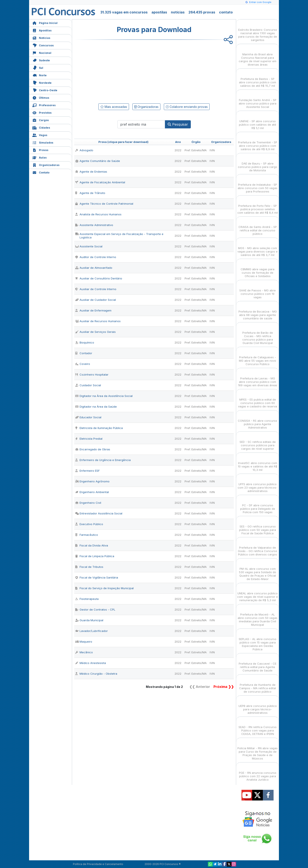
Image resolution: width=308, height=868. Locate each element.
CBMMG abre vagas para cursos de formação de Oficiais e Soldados (258, 269)
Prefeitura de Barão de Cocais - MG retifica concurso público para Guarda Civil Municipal (258, 334)
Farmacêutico (87, 535)
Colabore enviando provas (187, 107)
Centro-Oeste (45, 90)
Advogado (84, 150)
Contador (84, 353)
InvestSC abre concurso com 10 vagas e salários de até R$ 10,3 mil (258, 463)
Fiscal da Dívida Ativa (92, 545)
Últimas (41, 97)
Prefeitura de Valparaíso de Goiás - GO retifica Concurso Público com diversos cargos (258, 547)
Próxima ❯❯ (224, 687)
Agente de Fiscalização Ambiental (100, 182)
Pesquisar (178, 124)
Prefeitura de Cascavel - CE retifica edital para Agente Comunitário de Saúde (258, 663)
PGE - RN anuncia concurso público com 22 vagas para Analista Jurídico (258, 772)
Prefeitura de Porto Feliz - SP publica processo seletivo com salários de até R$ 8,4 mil (258, 205)
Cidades (41, 127)
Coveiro (83, 364)
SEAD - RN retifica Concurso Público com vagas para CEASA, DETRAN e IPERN (258, 727)
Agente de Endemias (91, 172)
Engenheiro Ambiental (92, 492)
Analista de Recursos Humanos (98, 214)
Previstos (42, 112)
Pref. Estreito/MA (196, 150)
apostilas (159, 12)
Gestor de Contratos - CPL (95, 610)
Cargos (41, 120)
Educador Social (88, 417)
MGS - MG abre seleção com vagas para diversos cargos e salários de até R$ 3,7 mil (258, 248)
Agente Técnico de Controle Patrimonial (104, 204)
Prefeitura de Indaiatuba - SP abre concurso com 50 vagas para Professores (258, 184)
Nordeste (42, 82)
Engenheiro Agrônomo (92, 481)
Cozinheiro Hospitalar (92, 375)
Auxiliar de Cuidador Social (96, 300)
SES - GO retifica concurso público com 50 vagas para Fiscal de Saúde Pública (258, 526)
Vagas (40, 135)
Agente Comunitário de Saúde (98, 161)
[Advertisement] (119, 71)
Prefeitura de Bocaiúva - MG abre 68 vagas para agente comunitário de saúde (258, 311)
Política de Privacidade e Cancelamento (98, 864)
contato (226, 12)
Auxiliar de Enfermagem (93, 310)
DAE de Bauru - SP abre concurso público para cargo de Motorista (258, 163)
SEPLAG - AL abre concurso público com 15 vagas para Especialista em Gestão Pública (258, 640)
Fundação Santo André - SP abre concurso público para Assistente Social (258, 100)
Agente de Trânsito (90, 193)
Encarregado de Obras (93, 449)
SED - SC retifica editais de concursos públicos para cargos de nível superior (258, 441)
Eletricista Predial (89, 439)
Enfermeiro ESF (87, 471)
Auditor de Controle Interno (96, 257)
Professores (44, 105)
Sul (38, 67)
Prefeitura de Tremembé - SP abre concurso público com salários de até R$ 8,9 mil (258, 142)
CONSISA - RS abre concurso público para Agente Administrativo (258, 420)
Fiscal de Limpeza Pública (95, 556)
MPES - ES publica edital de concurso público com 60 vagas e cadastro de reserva (258, 399)
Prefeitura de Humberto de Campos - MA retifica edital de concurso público (258, 684)
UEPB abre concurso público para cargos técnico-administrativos (258, 706)
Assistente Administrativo (94, 225)
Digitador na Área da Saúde (96, 407)
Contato (41, 172)
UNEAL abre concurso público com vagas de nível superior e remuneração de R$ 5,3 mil (258, 593)
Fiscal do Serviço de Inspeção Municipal (104, 588)
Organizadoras (46, 165)
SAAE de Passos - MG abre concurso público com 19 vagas (258, 290)
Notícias (41, 37)
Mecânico (84, 652)
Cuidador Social (88, 385)
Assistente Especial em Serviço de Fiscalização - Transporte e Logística (119, 236)
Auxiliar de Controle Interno (96, 289)
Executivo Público (89, 524)
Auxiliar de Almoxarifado (94, 268)
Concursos (43, 45)
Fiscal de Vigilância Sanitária (97, 577)
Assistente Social (89, 246)
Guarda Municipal (89, 620)
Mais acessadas (114, 107)
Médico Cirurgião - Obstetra (96, 674)
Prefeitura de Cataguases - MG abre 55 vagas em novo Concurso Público (258, 357)
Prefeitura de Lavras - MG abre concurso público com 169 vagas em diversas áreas (258, 378)
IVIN (212, 150)
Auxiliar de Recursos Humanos (98, 321)
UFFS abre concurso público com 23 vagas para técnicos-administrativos (258, 484)
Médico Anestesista (91, 663)
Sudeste (41, 60)
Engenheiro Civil (88, 503)
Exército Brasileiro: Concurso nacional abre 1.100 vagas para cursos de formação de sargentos (258, 31)
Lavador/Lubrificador (92, 631)
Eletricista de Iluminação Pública (99, 428)
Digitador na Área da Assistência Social (104, 396)
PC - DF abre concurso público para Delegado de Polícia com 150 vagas (258, 505)
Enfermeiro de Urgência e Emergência (103, 460)
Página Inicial (45, 23)
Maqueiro (84, 642)
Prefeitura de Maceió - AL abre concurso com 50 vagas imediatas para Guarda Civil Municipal (258, 616)
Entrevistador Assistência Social (99, 513)
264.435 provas (202, 12)
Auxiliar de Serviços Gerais (96, 332)
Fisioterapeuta (87, 599)
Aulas (39, 157)
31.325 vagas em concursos (124, 12)
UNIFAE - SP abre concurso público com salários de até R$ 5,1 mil (258, 121)
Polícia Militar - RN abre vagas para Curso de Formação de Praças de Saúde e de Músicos (258, 750)
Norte (39, 75)
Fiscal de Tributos (89, 567)
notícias (178, 12)
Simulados (43, 142)
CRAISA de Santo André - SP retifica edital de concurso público (258, 227)
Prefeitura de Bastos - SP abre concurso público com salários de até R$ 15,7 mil (258, 79)
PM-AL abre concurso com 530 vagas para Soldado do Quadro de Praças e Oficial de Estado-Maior (258, 570)
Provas (40, 150)
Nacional (42, 52)
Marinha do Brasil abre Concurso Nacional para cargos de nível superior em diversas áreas (258, 56)
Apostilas (42, 30)
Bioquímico (85, 342)
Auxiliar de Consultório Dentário (99, 278)
